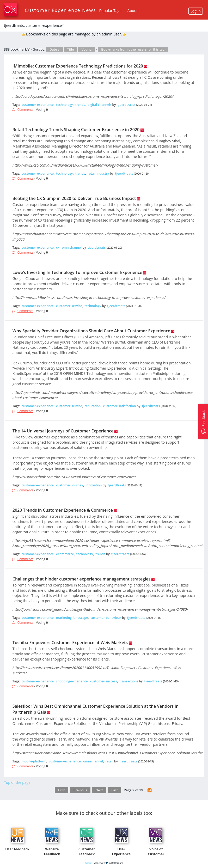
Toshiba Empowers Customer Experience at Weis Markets (70, 643)
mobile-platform (34, 761)
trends (80, 105)
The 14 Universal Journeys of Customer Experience (63, 431)
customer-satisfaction (120, 406)
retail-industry (98, 173)
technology (64, 105)
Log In (196, 11)
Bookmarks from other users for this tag (133, 49)
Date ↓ (54, 49)
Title (71, 49)
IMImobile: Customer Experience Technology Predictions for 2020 (78, 66)
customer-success (104, 681)
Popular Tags (110, 11)
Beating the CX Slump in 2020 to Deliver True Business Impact (74, 198)
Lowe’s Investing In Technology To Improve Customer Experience (77, 272)
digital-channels (100, 105)
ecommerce (65, 554)
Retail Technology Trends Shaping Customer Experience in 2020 (76, 130)
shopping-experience (72, 681)
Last (115, 790)
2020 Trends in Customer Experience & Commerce (63, 510)
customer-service (69, 306)
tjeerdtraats (127, 105)
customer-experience (38, 105)
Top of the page (17, 782)
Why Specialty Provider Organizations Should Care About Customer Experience (91, 331)
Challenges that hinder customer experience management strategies (81, 579)
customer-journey (69, 485)
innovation (94, 485)
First (62, 790)
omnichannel (72, 247)
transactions (129, 681)
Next (99, 790)
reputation (93, 406)
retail (109, 761)
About (133, 11)
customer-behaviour (106, 618)
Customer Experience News (60, 10)
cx (58, 247)
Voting (87, 49)
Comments (25, 110)
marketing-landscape (72, 618)
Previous (80, 790)
